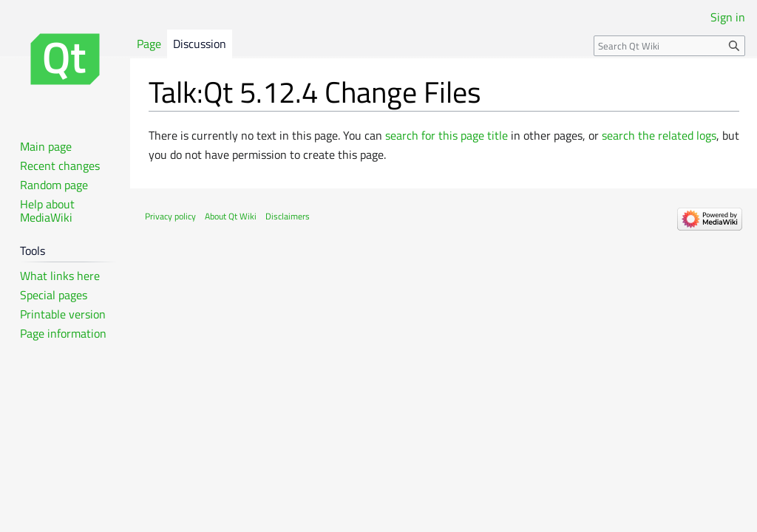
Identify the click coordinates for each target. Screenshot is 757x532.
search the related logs (659, 135)
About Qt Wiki (231, 216)
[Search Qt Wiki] (669, 46)
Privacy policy (170, 216)
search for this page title (447, 135)
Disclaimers (288, 216)
